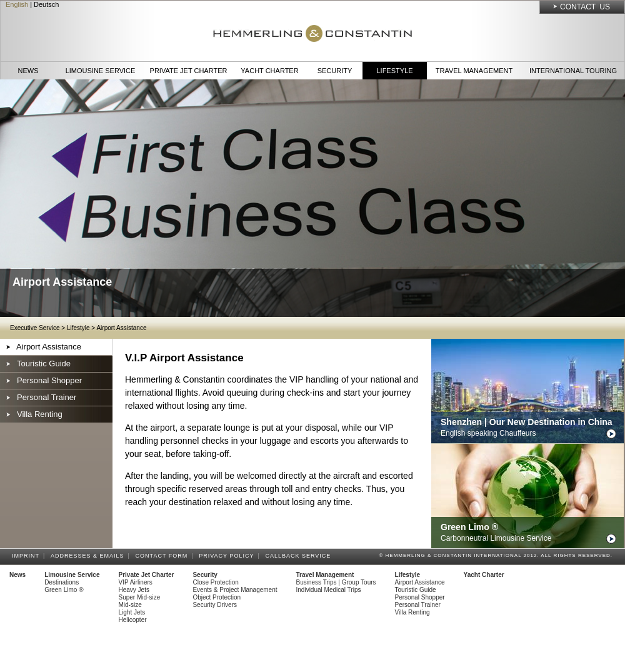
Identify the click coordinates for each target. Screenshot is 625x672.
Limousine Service (101, 71)
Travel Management (474, 71)
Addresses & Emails (89, 556)
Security (335, 71)
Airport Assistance (121, 328)
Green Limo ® (64, 590)
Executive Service (35, 328)
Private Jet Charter (189, 71)
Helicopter (133, 620)
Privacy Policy (228, 556)
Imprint (27, 556)
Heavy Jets (134, 590)
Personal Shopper (49, 380)
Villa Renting (40, 414)
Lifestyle (394, 71)
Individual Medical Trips (329, 590)
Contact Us (585, 7)
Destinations (62, 582)
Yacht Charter (269, 71)
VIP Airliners (136, 582)
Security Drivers (215, 605)
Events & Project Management (235, 590)
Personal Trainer (47, 397)
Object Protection (217, 597)
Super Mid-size (140, 597)
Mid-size (130, 605)
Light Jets (132, 612)
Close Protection (215, 582)
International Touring (573, 71)
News (28, 71)
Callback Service (300, 556)
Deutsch (46, 4)
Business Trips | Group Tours (336, 582)
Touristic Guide (44, 364)
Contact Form (164, 556)
